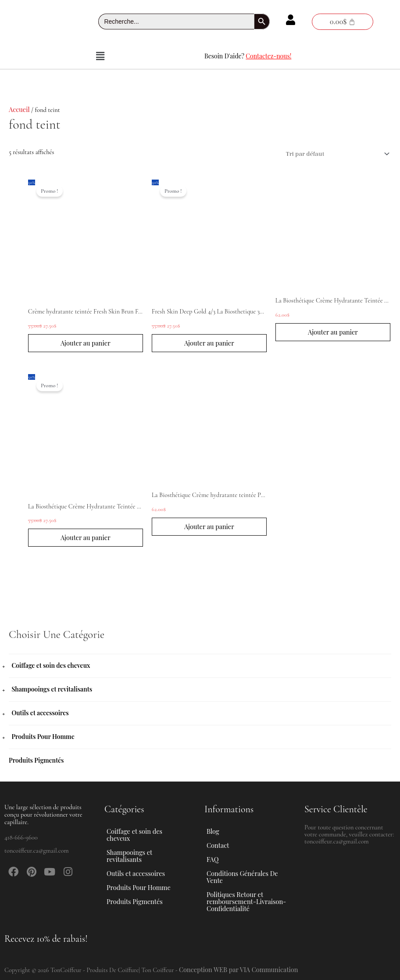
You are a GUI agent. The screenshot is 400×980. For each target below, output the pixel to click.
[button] (100, 56)
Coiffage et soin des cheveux (51, 665)
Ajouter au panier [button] (86, 343)
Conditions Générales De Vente (242, 877)
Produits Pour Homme (43, 737)
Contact (218, 845)
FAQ (212, 859)
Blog (213, 831)
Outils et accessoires (40, 713)
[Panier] (343, 22)
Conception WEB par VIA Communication (239, 969)
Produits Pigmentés (36, 760)
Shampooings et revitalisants (52, 689)
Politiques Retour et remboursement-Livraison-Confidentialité (246, 901)
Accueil (19, 109)
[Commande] (336, 154)
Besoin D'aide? (248, 56)
